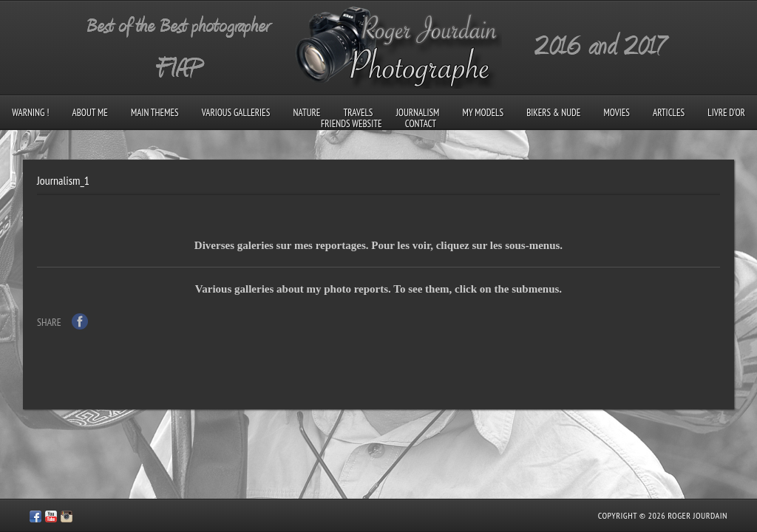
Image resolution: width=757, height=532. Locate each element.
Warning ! (30, 113)
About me (90, 113)
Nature (306, 113)
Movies (617, 113)
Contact (421, 124)
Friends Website (352, 124)
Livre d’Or (726, 113)
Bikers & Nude (553, 113)
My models (483, 113)
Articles (669, 113)
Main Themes (155, 113)
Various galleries (236, 113)
